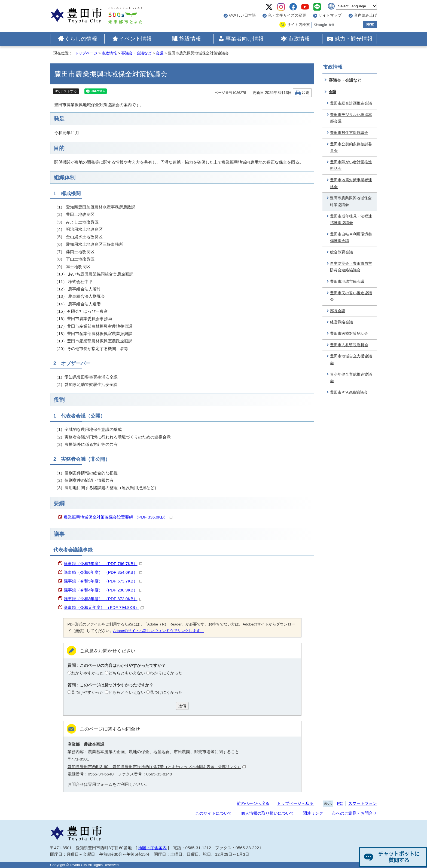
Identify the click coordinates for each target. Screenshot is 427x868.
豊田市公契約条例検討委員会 (351, 148)
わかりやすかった (87, 673)
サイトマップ (330, 15)
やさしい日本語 (242, 15)
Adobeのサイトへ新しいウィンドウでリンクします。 (159, 631)
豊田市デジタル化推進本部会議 (351, 118)
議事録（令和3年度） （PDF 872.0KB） (103, 599)
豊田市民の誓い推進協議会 (351, 296)
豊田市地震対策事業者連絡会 (351, 183)
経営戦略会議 (341, 322)
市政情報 (299, 39)
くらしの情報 (81, 39)
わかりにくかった (166, 673)
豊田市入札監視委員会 (349, 345)
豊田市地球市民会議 (347, 282)
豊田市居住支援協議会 (349, 133)
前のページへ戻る (253, 803)
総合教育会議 (341, 252)
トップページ (86, 53)
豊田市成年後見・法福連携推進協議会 (351, 220)
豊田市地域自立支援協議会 (351, 360)
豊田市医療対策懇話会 (349, 334)
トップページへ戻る (295, 803)
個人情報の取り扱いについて (268, 813)
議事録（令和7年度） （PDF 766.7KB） (103, 564)
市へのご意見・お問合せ (354, 813)
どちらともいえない (127, 673)
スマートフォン (363, 803)
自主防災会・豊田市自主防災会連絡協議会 (351, 267)
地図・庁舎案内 (152, 848)
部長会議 (338, 311)
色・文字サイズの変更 (287, 15)
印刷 (306, 93)
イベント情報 (135, 39)
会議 (160, 53)
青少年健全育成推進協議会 (351, 378)
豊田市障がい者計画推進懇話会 (351, 165)
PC (340, 803)
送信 (182, 706)
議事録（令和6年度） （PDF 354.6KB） (103, 572)
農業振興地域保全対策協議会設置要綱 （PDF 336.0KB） (118, 517)
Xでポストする (66, 91)
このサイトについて (214, 813)
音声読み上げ (365, 15)
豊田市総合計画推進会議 (351, 103)
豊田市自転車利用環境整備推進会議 (351, 238)
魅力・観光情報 (353, 39)
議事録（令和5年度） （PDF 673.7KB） (103, 581)
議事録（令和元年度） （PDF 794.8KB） (104, 607)
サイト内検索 (298, 25)
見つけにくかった (166, 692)
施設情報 (190, 39)
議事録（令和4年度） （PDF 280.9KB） (103, 590)
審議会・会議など (136, 53)
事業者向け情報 (245, 39)
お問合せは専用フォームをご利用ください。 (108, 784)
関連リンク (313, 813)
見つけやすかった (87, 692)
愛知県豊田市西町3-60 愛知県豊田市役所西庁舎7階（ (157, 767)
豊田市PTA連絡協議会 (349, 392)
